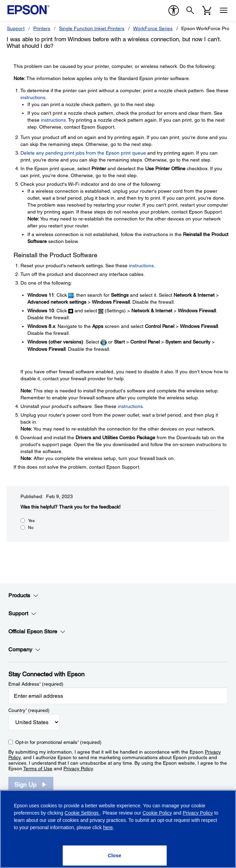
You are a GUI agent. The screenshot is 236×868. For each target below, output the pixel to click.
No (31, 528)
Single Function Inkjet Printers (92, 28)
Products (23, 596)
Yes (31, 521)
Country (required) (29, 710)
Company (24, 650)
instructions (33, 97)
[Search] (190, 10)
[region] (118, 829)
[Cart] (207, 10)
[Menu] (224, 10)
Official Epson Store (37, 632)
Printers (42, 28)
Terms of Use (38, 769)
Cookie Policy (157, 813)
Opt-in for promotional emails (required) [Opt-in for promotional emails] (58, 742)
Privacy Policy (78, 769)
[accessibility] (174, 10)
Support (16, 28)
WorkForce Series (153, 28)
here (108, 827)
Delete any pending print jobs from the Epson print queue (83, 153)
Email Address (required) (36, 684)
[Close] (115, 856)
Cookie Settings (82, 813)
